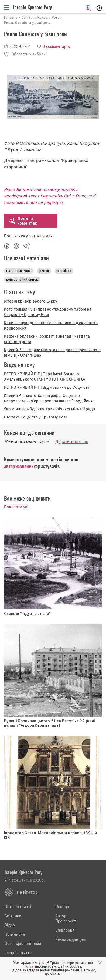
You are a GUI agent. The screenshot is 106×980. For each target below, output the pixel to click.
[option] (53, 97)
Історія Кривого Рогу (33, 7)
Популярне (15, 934)
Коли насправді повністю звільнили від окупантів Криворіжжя (51, 325)
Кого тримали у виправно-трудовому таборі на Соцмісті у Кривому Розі (48, 312)
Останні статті (18, 907)
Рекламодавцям (71, 939)
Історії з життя (18, 953)
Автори (62, 916)
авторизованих (19, 466)
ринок (44, 271)
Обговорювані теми (23, 944)
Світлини (13, 916)
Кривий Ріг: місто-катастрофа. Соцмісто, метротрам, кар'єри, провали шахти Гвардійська (49, 398)
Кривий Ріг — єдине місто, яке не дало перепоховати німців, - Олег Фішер (53, 353)
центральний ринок (22, 280)
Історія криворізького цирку (31, 301)
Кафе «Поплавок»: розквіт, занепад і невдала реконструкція (47, 339)
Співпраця (65, 930)
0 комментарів (56, 46)
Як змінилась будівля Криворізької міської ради (50, 409)
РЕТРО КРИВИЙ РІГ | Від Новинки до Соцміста (47, 387)
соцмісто (64, 271)
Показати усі (16, 507)
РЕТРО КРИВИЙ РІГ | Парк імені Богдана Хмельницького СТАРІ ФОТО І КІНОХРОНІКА (45, 377)
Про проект (66, 921)
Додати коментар (72, 442)
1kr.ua (29, 966)
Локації (62, 907)
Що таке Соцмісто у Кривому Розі (35, 417)
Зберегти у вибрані (29, 54)
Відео (10, 925)
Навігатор (27, 892)
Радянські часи (19, 271)
